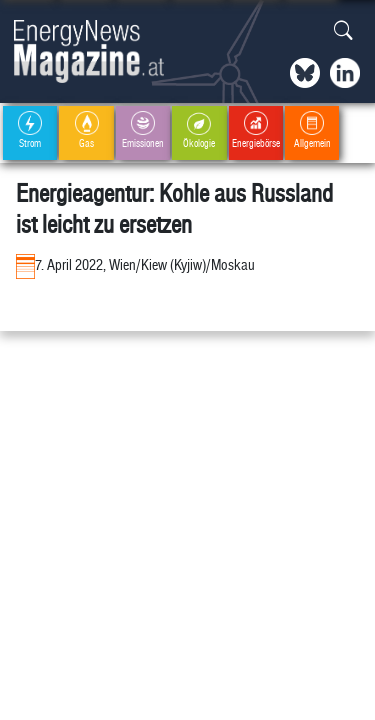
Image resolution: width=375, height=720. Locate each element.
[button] (343, 31)
